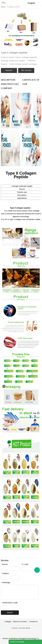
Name (4, 564)
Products (15, 628)
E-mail (25, 564)
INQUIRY (9, 70)
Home (3, 7)
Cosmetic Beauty (25, 628)
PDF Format (26, 70)
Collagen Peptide (14, 7)
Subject (5, 573)
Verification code (9, 603)
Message (6, 583)
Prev (4, 29)
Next (38, 29)
